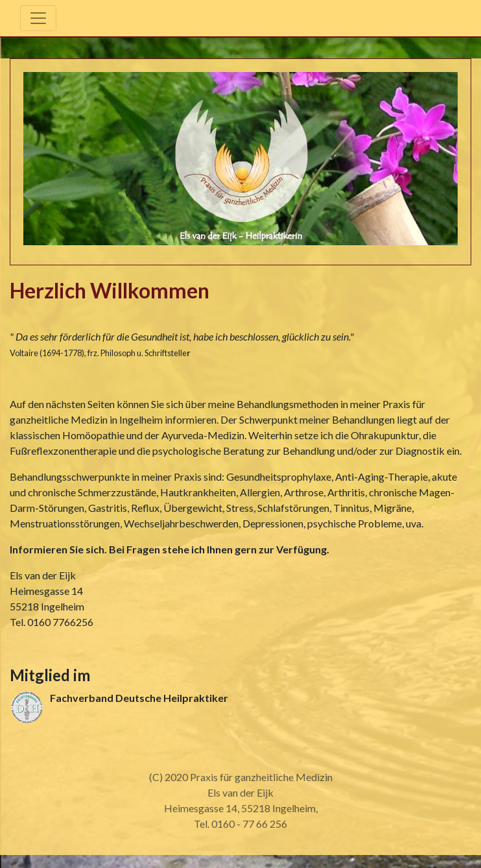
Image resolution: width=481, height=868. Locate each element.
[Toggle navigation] (38, 18)
